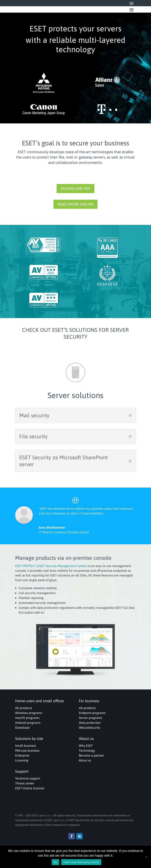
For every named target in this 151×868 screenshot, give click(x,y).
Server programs (91, 718)
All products (24, 708)
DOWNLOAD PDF (75, 188)
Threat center (25, 783)
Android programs (28, 723)
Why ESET (86, 746)
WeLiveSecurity (90, 728)
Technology (87, 750)
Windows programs (29, 713)
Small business (26, 746)
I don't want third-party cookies (81, 862)
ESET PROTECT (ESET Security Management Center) (51, 566)
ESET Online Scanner (30, 788)
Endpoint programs (92, 713)
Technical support (28, 778)
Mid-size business (27, 750)
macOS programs (27, 718)
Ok (55, 862)
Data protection (90, 723)
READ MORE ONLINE (75, 204)
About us (85, 760)
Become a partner (91, 755)
